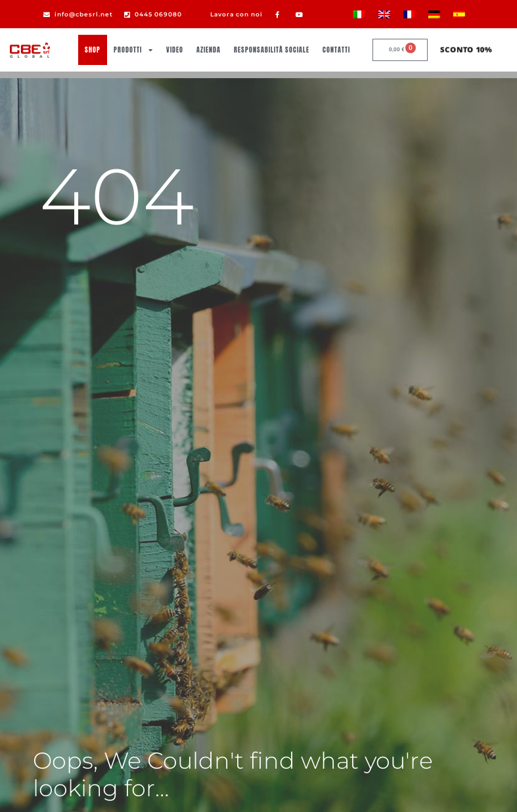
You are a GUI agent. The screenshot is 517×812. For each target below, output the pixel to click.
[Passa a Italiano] (359, 14)
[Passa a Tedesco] (434, 14)
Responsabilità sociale (272, 50)
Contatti (336, 50)
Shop (93, 50)
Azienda (209, 50)
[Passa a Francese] (409, 14)
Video (175, 50)
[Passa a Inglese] (384, 14)
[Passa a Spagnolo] (459, 14)
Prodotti (133, 50)
